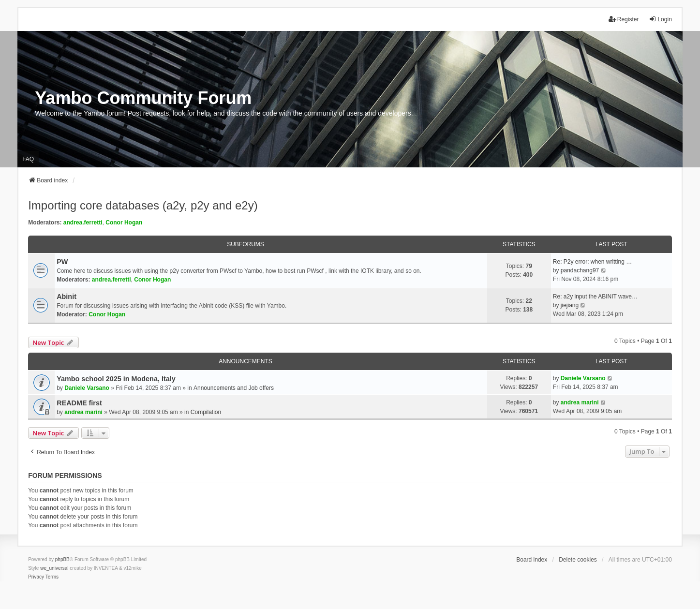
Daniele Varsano (87, 388)
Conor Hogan (124, 223)
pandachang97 (580, 270)
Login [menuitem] (660, 19)
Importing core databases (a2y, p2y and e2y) (143, 205)
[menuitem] (36, 577)
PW (62, 262)
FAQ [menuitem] (28, 159)
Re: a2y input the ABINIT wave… (595, 297)
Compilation (206, 412)
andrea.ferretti (83, 223)
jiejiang (570, 305)
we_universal (54, 568)
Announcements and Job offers (234, 388)
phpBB (62, 559)
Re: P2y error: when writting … (592, 262)
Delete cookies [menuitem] (578, 560)
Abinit (67, 297)
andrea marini (83, 412)
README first (79, 403)
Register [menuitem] (624, 19)
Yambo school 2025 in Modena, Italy (116, 379)
